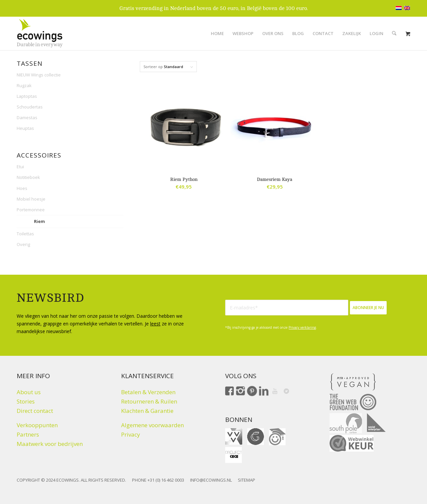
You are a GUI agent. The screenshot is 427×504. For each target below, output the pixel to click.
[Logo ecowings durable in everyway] (40, 33)
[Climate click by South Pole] (346, 423)
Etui (20, 167)
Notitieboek (28, 177)
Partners (28, 434)
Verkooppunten (37, 425)
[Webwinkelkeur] (352, 443)
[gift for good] (256, 437)
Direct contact (35, 411)
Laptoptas (27, 96)
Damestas (27, 117)
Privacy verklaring (302, 327)
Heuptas (25, 128)
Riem (39, 221)
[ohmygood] (277, 437)
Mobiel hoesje (31, 199)
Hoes (22, 188)
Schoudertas (30, 107)
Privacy (131, 434)
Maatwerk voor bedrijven (50, 444)
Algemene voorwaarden (152, 425)
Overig (23, 244)
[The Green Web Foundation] (353, 402)
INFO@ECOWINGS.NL (211, 480)
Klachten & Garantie (147, 411)
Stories (26, 401)
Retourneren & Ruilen (149, 401)
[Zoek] (394, 33)
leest (155, 324)
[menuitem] (217, 33)
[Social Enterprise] (376, 423)
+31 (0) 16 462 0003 (166, 480)
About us (29, 392)
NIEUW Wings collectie (39, 75)
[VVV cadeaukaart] (234, 436)
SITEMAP (247, 480)
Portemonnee (31, 210)
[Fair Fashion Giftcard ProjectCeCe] (234, 455)
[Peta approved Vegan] (353, 382)
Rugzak (24, 85)
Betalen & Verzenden (148, 392)
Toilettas (25, 234)
